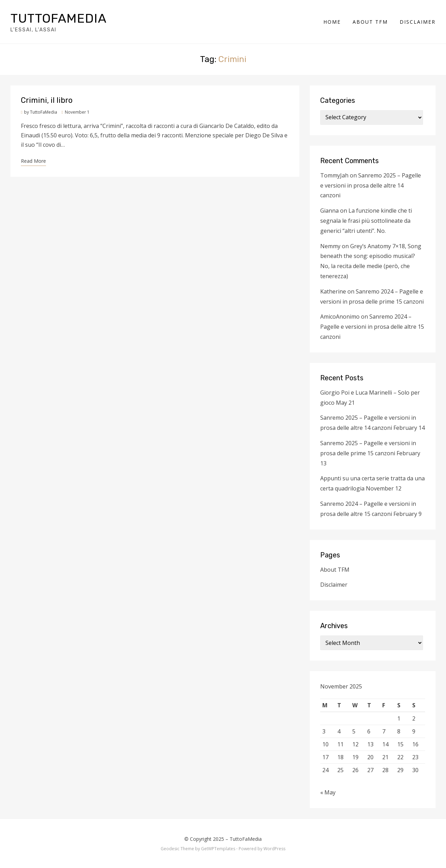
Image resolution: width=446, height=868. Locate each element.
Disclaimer (418, 22)
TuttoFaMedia (59, 18)
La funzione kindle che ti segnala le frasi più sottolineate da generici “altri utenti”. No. (366, 221)
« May (328, 792)
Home (332, 22)
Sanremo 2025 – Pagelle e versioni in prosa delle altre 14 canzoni (371, 185)
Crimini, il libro (47, 100)
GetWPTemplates (218, 849)
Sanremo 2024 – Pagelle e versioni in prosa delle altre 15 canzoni (372, 327)
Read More (33, 161)
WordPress (274, 849)
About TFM (370, 22)
